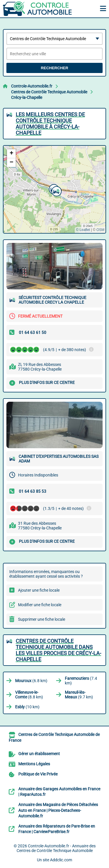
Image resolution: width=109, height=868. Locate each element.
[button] (56, 191)
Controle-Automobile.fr (32, 86)
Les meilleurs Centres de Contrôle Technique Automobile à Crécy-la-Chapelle (50, 124)
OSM (100, 230)
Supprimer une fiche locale (42, 619)
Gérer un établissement (39, 754)
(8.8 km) (29, 695)
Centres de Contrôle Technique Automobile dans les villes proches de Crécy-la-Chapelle (58, 650)
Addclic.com (61, 860)
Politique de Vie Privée (38, 774)
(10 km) (27, 707)
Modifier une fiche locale (40, 605)
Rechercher (54, 68)
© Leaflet (83, 230)
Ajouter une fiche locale (39, 590)
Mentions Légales (34, 764)
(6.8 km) (31, 681)
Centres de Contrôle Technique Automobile (49, 92)
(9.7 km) (79, 695)
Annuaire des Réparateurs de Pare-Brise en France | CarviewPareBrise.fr (57, 829)
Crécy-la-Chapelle (27, 97)
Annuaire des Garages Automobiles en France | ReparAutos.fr (59, 792)
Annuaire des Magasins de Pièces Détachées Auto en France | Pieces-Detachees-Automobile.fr (58, 810)
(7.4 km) (81, 681)
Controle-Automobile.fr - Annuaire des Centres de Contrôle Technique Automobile (56, 848)
